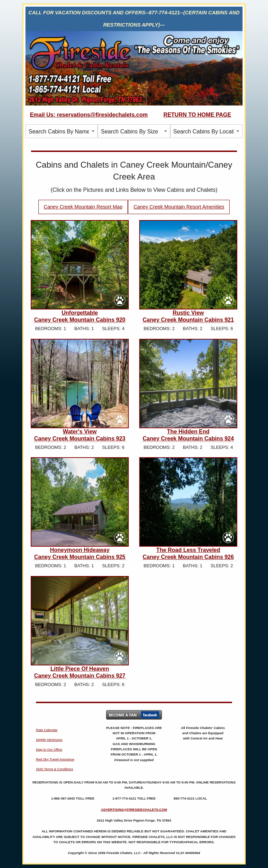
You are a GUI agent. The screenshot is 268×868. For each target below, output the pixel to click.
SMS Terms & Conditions (54, 769)
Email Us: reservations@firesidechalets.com (89, 115)
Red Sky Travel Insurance (55, 759)
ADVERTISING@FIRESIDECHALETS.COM (134, 809)
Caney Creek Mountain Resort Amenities (179, 207)
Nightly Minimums (49, 740)
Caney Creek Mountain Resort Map (83, 207)
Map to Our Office (49, 749)
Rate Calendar (47, 730)
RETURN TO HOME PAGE (197, 115)
